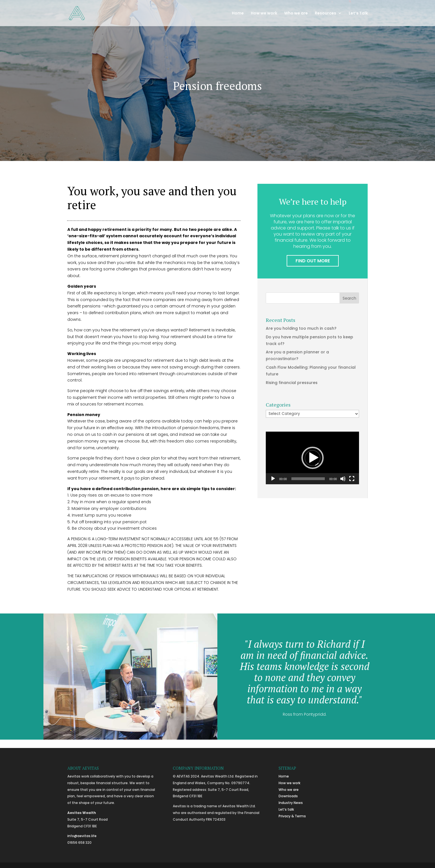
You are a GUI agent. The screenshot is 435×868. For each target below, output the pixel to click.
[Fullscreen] (352, 479)
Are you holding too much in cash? (301, 328)
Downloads (288, 796)
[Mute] (343, 479)
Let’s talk (286, 809)
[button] (313, 458)
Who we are (296, 14)
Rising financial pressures (292, 383)
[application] (312, 458)
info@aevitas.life (82, 836)
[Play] (273, 479)
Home (238, 14)
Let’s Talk (358, 14)
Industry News (291, 803)
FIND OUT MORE (313, 261)
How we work (264, 14)
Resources (325, 14)
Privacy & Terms (292, 816)
